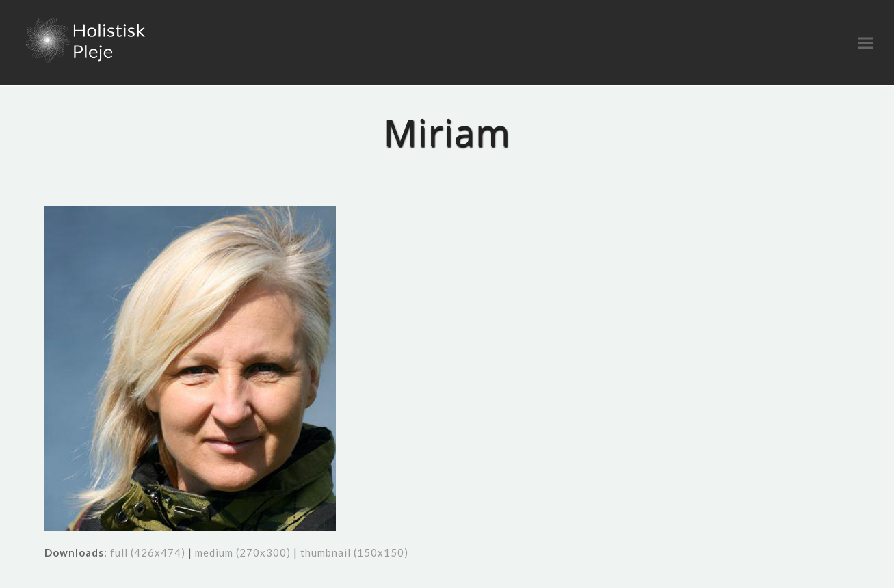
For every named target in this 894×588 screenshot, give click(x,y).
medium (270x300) (243, 552)
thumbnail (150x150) (354, 552)
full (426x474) (148, 552)
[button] (866, 43)
